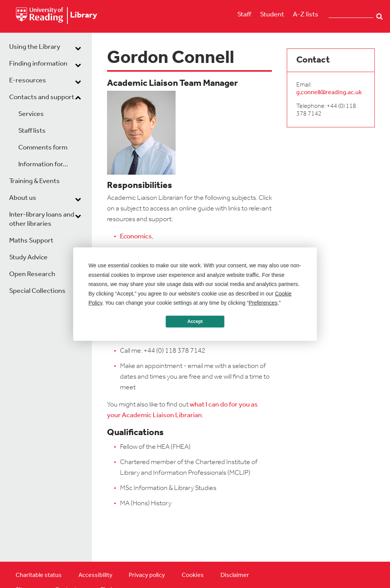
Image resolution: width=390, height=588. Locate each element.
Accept (195, 321)
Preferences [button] (263, 303)
